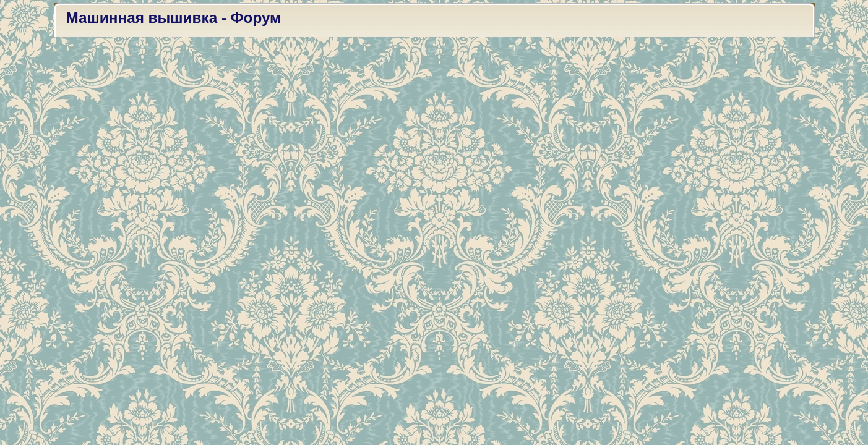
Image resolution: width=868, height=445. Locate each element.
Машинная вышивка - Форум (174, 18)
